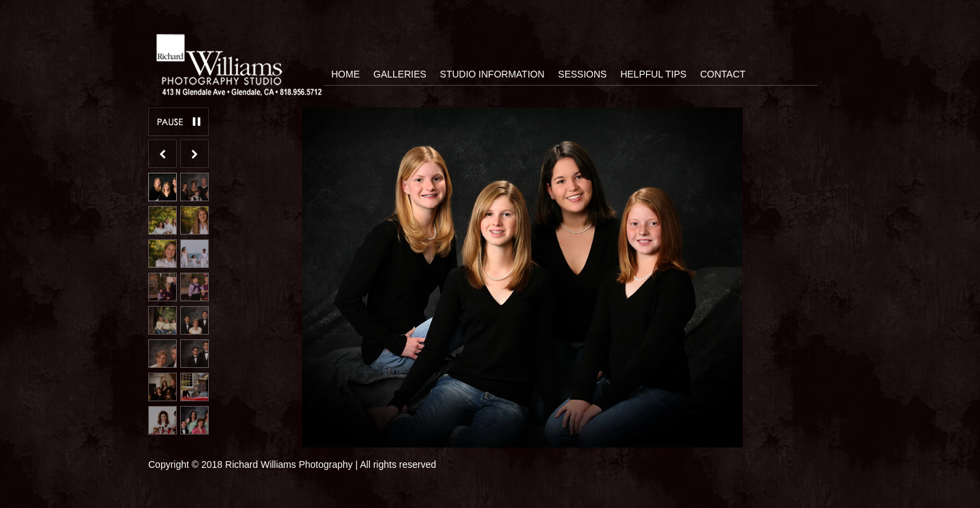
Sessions (583, 74)
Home (345, 74)
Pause (179, 122)
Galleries (400, 74)
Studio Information (492, 74)
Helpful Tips (653, 74)
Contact (723, 74)
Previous (163, 154)
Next (195, 154)
